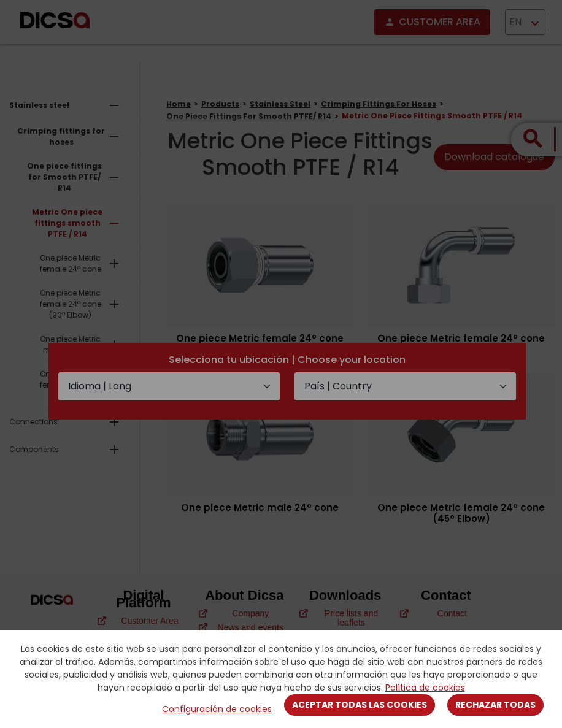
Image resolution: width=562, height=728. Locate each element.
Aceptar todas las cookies (360, 705)
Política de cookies (425, 688)
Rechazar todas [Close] (495, 705)
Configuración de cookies (217, 709)
